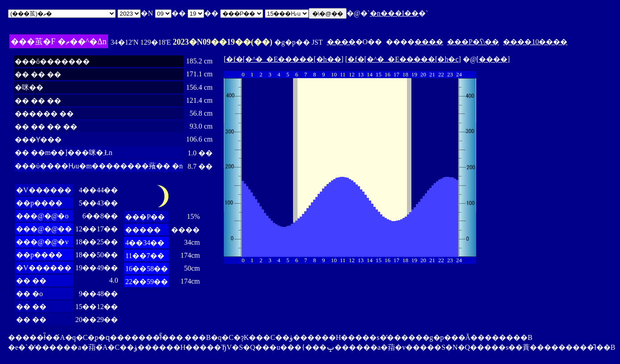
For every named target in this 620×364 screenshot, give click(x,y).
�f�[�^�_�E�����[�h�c (403, 59)
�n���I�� (394, 13)
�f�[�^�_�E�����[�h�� (283, 59)
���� (341, 42)
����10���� (535, 42)
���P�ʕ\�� (473, 42)
